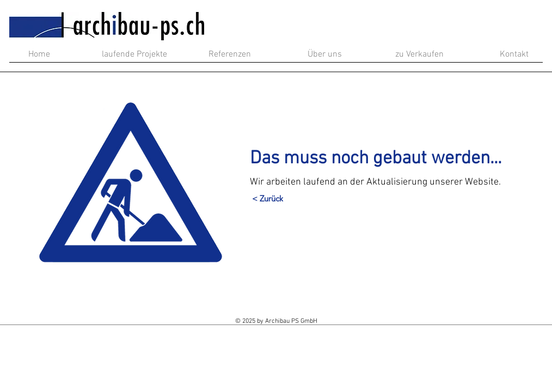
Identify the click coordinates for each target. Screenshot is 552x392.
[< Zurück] (268, 199)
